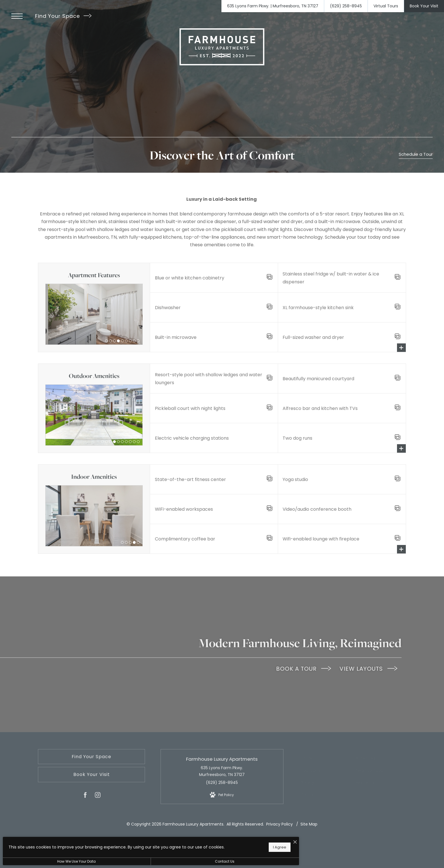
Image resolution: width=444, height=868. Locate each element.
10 (138, 442)
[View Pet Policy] (222, 795)
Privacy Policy (279, 824)
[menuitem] (325, 758)
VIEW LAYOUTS (368, 669)
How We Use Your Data (52, 861)
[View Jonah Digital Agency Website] (271, 844)
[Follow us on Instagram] (98, 796)
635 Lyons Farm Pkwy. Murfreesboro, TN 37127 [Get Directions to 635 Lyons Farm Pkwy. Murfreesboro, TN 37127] (222, 771)
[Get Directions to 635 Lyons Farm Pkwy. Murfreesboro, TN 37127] (273, 6)
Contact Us (151, 861)
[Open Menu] (17, 16)
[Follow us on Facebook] (85, 796)
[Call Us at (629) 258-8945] (346, 6)
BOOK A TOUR (304, 669)
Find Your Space (63, 16)
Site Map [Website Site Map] (309, 824)
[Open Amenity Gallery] (270, 278)
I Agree (182, 845)
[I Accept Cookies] (197, 839)
